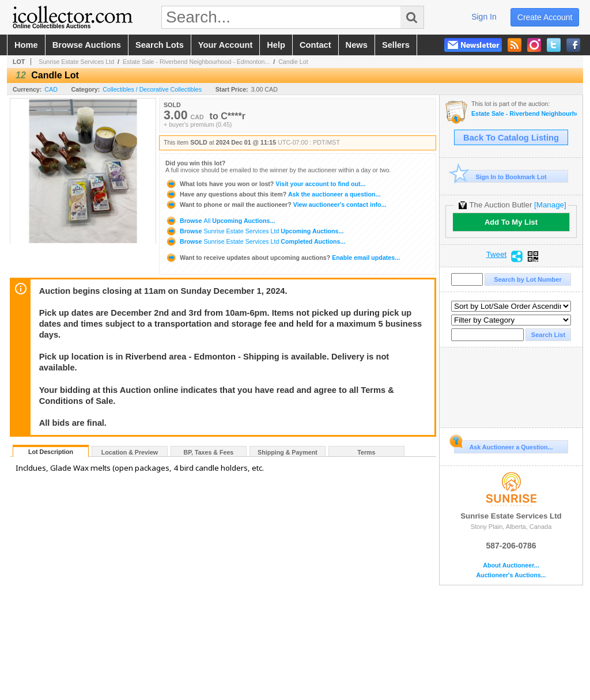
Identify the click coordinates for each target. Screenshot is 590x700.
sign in (484, 17)
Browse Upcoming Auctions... (220, 221)
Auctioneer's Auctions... (511, 575)
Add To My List (511, 222)
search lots (160, 45)
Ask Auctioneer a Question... (503, 445)
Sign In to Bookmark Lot (500, 177)
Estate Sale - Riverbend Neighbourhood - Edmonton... (196, 62)
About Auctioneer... (511, 565)
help (276, 45)
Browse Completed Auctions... (255, 241)
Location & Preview (130, 452)
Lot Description (51, 452)
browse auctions (87, 45)
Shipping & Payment (288, 452)
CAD (51, 89)
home (26, 45)
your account (225, 45)
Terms (366, 452)
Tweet (497, 255)
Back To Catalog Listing (511, 138)
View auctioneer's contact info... (276, 205)
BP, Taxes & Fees (209, 452)
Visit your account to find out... (265, 184)
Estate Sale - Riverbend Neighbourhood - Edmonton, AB (524, 114)
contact (315, 45)
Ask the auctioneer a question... (273, 194)
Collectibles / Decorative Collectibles (152, 89)
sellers (396, 45)
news (357, 45)
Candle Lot (293, 62)
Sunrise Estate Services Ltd (76, 62)
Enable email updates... (283, 258)
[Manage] (550, 205)
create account (545, 17)
